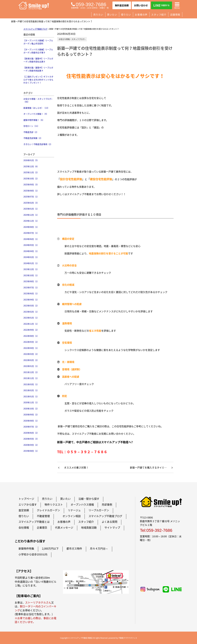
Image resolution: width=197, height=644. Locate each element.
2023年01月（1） (31, 318)
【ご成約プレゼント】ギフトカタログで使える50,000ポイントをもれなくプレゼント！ (38, 80)
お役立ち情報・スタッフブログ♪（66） (38, 100)
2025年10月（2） (31, 178)
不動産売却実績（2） (33, 138)
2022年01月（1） (31, 366)
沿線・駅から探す (89, 499)
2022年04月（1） (31, 348)
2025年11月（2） (31, 172)
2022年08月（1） (31, 336)
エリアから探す (28, 504)
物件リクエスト (54, 504)
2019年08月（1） (31, 451)
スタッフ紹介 (159, 15)
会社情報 (24, 527)
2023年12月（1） (31, 269)
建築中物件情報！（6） (34, 120)
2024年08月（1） (31, 227)
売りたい (98, 15)
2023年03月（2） (31, 306)
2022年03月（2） (31, 354)
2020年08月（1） (31, 421)
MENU (177, 5)
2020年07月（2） (31, 427)
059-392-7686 (89, 4)
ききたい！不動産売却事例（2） (38, 144)
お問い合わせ (141, 5)
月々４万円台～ (99, 548)
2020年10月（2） (31, 409)
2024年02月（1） (31, 257)
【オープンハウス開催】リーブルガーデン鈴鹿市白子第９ (38, 51)
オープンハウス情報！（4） (36, 114)
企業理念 (42, 527)
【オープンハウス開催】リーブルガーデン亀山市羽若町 (38, 42)
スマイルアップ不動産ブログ (105, 516)
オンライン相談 (72, 516)
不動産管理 (43, 516)
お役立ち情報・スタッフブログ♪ (72, 39)
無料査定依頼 (122, 5)
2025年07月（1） (31, 197)
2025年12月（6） (31, 166)
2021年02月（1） (31, 390)
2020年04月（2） (31, 445)
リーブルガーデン (99, 510)
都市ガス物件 (74, 548)
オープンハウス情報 (82, 504)
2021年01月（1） (31, 396)
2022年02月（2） (31, 360)
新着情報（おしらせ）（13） (36, 108)
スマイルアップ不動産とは (34, 522)
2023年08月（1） (31, 281)
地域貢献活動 (89, 527)
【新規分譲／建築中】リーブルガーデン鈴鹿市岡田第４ (38, 69)
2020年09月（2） (31, 414)
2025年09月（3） (31, 184)
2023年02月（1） (31, 312)
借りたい (126, 15)
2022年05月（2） (31, 342)
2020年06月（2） (31, 433)
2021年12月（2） (31, 372)
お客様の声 (141, 15)
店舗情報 (175, 15)
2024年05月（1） (31, 245)
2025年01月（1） (31, 209)
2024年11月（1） (31, 221)
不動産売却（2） (31, 132)
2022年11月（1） (31, 324)
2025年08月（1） (31, 191)
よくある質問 (110, 522)
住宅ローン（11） (31, 126)
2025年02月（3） (31, 203)
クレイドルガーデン (48, 510)
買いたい (112, 15)
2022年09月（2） (31, 330)
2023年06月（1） (31, 293)
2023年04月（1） (31, 300)
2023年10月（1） (31, 275)
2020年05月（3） (31, 439)
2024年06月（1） (31, 239)
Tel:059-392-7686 (156, 530)
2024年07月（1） (31, 233)
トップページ (26, 499)
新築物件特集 (26, 548)
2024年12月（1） (31, 215)
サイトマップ (112, 527)
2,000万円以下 (50, 548)
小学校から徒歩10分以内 (33, 554)
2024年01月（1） (31, 263)
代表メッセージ (64, 527)
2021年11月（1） (31, 378)
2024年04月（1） (31, 251)
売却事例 (107, 504)
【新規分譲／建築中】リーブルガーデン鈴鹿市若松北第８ (38, 60)
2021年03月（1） (31, 384)
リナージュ (74, 510)
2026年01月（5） (31, 160)
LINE (161, 5)
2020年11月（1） (31, 402)
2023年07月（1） (31, 287)
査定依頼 (24, 510)
